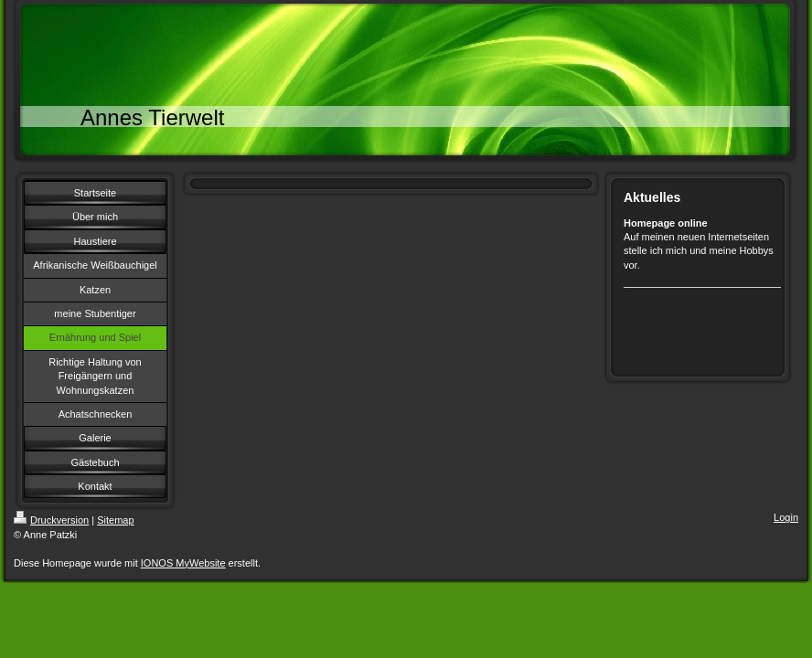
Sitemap (115, 520)
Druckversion (51, 520)
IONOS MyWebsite (183, 563)
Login (786, 517)
